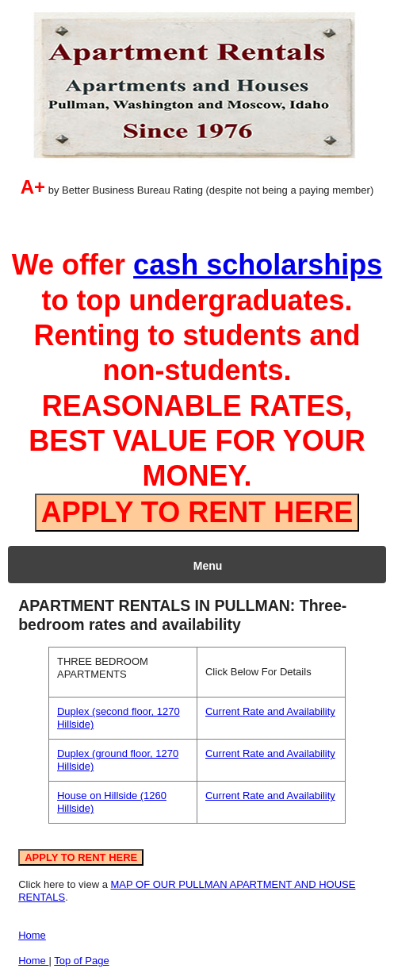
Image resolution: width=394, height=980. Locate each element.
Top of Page (81, 961)
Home (32, 935)
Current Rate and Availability (270, 711)
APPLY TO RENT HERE (197, 512)
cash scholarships (258, 265)
